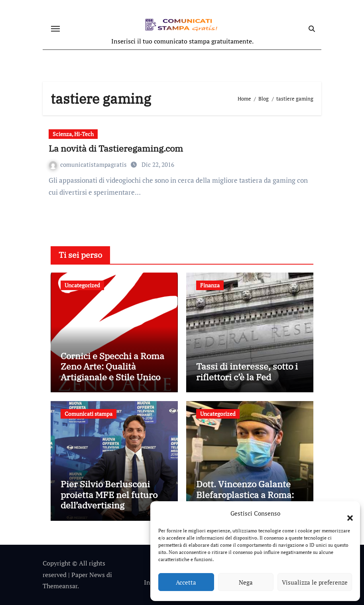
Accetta (186, 582)
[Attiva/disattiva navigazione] (55, 29)
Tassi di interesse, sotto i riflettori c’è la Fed (247, 371)
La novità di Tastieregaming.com (116, 148)
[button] (346, 513)
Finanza (210, 285)
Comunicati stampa (89, 414)
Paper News (88, 575)
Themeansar (60, 586)
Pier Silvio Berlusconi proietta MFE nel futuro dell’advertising (109, 494)
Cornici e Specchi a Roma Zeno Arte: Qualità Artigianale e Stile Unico (112, 366)
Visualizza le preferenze (315, 582)
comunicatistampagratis (89, 164)
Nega (246, 582)
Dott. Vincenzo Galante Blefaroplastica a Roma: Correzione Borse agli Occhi (245, 500)
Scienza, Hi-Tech (73, 134)
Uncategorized (82, 285)
